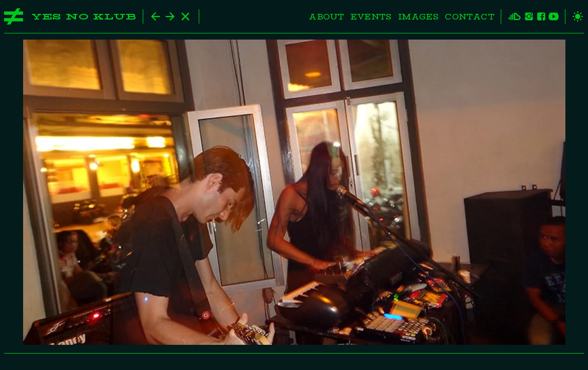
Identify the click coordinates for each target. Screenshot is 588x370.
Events (371, 17)
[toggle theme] (574, 16)
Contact (470, 17)
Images (418, 17)
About (326, 17)
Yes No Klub (84, 17)
